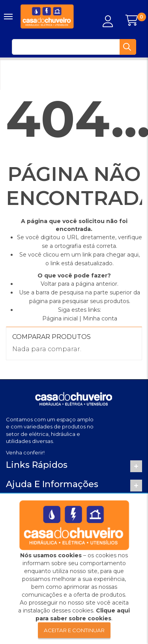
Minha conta (100, 318)
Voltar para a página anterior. (80, 284)
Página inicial (60, 318)
